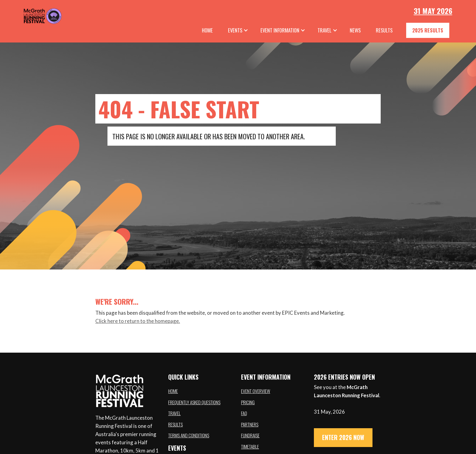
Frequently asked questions (194, 402)
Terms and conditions (189, 435)
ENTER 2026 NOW (343, 437)
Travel (174, 413)
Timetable (250, 446)
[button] (238, 30)
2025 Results (428, 30)
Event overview (256, 391)
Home (207, 30)
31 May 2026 (433, 11)
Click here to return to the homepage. (138, 321)
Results (175, 424)
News (355, 30)
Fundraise (250, 435)
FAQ (244, 413)
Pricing (248, 402)
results (384, 30)
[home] (33, 15)
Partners (250, 424)
